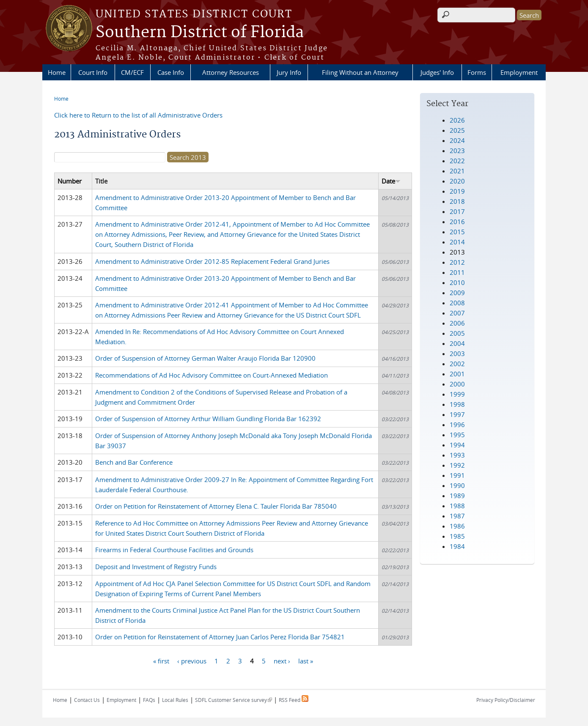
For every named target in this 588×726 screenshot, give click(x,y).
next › (282, 660)
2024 (457, 140)
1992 (457, 465)
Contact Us (87, 700)
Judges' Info (437, 72)
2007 (457, 313)
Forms (477, 72)
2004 (457, 343)
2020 (457, 181)
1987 (457, 516)
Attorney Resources (231, 72)
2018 (457, 201)
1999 (457, 394)
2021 (457, 171)
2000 (457, 384)
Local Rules (175, 700)
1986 (457, 526)
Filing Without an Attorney (360, 72)
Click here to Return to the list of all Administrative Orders (138, 115)
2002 (457, 364)
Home (57, 72)
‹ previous (192, 660)
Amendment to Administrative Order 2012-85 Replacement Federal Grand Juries (212, 261)
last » (306, 660)
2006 (457, 323)
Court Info (93, 72)
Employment (519, 72)
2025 (457, 130)
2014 (457, 242)
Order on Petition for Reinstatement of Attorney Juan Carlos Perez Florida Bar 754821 (220, 637)
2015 (457, 232)
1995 (457, 435)
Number (70, 181)
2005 (457, 333)
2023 (457, 151)
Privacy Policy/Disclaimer (506, 700)
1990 (457, 485)
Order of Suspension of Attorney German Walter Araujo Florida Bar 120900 (205, 358)
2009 (457, 293)
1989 (457, 496)
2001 (457, 374)
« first (161, 660)
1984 (457, 546)
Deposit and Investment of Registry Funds (156, 567)
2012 (457, 262)
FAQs (149, 700)
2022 (457, 161)
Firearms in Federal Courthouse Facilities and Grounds (174, 550)
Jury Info (289, 72)
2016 (457, 222)
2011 (457, 272)
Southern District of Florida (200, 33)
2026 (457, 120)
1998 (457, 404)
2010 (457, 282)
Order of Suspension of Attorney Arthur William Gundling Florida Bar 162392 (208, 419)
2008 (457, 303)
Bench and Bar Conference (134, 462)
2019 (457, 191)
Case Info (171, 72)
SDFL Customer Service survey (234, 700)
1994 (457, 445)
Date (391, 181)
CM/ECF (132, 72)
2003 (457, 353)
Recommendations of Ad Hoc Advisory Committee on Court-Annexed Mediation (212, 375)
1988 (457, 506)
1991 (457, 475)
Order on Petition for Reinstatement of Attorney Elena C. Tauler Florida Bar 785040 (216, 506)
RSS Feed (294, 700)
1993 (457, 455)
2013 (457, 252)
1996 (457, 425)
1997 (457, 414)
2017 (457, 211)
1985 (457, 536)
